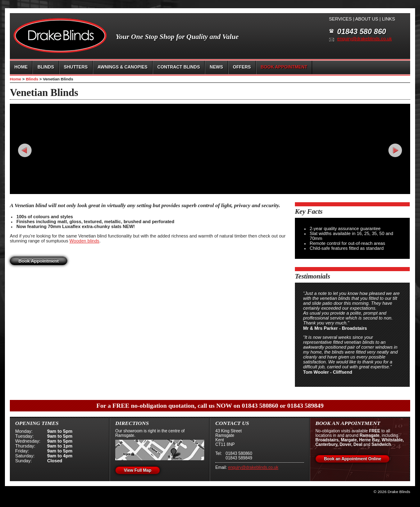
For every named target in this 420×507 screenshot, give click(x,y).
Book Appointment (39, 261)
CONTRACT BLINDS (179, 67)
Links (388, 19)
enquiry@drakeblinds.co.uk (364, 39)
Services (340, 19)
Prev (25, 150)
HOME (21, 67)
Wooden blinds (84, 241)
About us (367, 19)
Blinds (32, 79)
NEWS (216, 67)
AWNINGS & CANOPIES (123, 67)
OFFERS (242, 67)
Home (16, 79)
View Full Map (138, 470)
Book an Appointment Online (353, 459)
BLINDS (46, 67)
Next (395, 150)
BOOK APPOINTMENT (284, 67)
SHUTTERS (76, 67)
